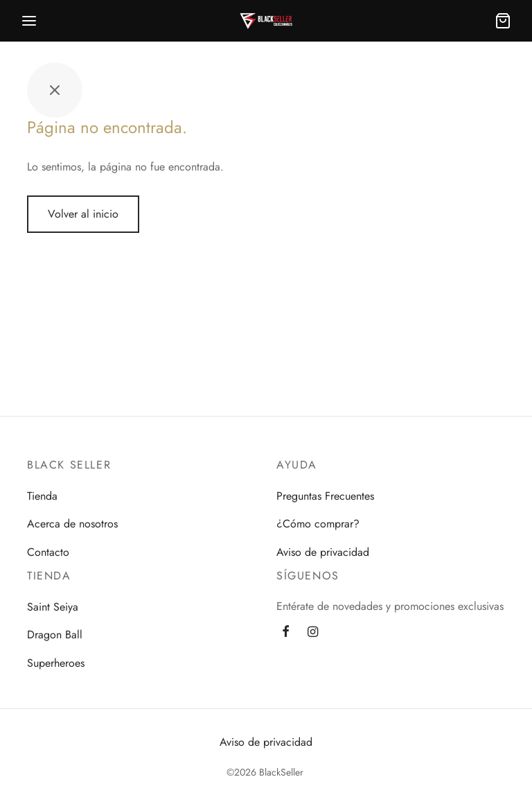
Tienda (42, 496)
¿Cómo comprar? (318, 524)
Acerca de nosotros (72, 524)
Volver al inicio (83, 214)
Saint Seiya (53, 607)
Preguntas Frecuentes (325, 496)
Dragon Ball (55, 635)
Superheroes (56, 663)
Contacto (48, 552)
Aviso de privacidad (323, 552)
